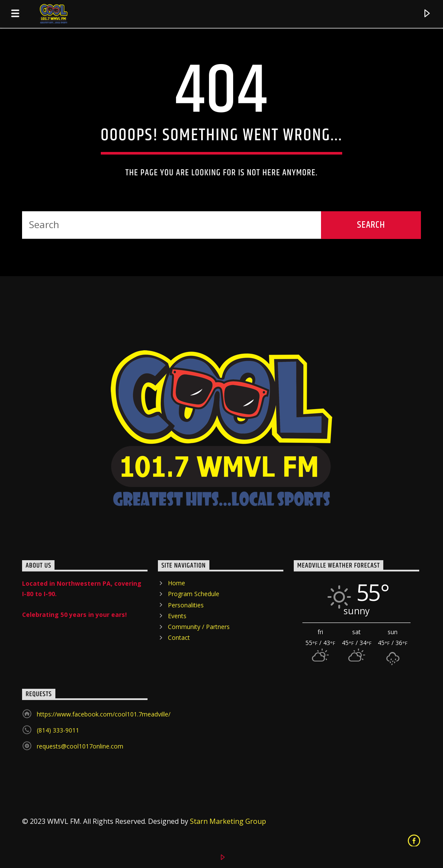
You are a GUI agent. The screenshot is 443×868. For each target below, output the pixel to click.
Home (177, 583)
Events (177, 616)
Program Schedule (194, 594)
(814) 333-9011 (58, 730)
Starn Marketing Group (228, 821)
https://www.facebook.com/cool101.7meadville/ (104, 714)
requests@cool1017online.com (80, 746)
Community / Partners (199, 627)
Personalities (186, 605)
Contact (179, 637)
